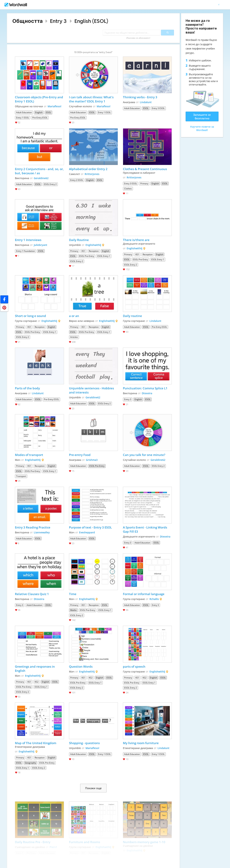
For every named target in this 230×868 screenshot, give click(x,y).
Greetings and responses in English (35, 669)
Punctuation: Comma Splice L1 (145, 388)
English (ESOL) (91, 21)
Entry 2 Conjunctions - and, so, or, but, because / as (39, 171)
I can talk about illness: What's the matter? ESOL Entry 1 (92, 99)
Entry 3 (58, 21)
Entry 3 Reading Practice (33, 527)
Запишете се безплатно (202, 116)
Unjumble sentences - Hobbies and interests (92, 390)
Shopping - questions (84, 743)
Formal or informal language (144, 594)
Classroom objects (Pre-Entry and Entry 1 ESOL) (39, 99)
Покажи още (93, 788)
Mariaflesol (54, 106)
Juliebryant (41, 245)
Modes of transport (29, 455)
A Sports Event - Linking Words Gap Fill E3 (145, 529)
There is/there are (136, 240)
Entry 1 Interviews (28, 240)
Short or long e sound (30, 316)
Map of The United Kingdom (36, 743)
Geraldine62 (41, 178)
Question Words (81, 666)
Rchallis (154, 599)
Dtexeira (147, 393)
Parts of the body (27, 388)
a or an (74, 316)
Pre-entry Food (80, 455)
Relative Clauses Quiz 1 (32, 594)
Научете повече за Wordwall (202, 128)
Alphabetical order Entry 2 (88, 169)
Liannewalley (42, 532)
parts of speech (134, 666)
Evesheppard (87, 532)
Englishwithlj (93, 245)
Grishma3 (92, 460)
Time (73, 594)
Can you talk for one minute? (144, 455)
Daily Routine (79, 240)
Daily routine (132, 316)
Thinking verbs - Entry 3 (140, 97)
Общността (28, 21)
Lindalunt (146, 102)
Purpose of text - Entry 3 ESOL (90, 527)
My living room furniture (141, 743)
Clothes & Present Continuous (145, 169)
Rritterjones (92, 174)
